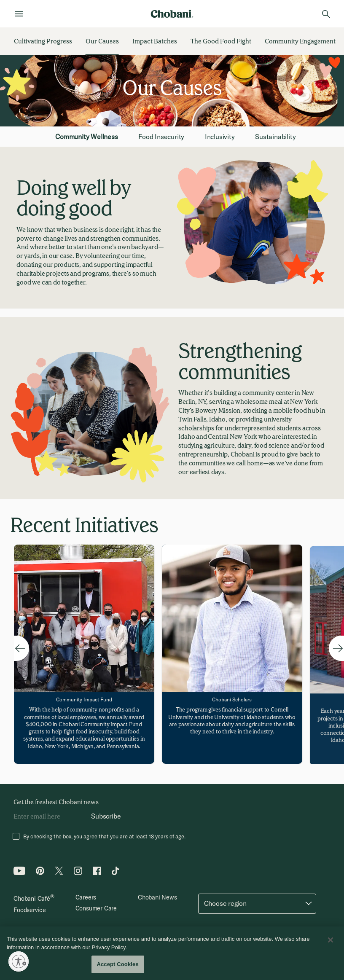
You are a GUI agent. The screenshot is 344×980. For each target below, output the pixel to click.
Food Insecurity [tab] (161, 137)
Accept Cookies (117, 964)
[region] (172, 953)
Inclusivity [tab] (220, 137)
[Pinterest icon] (40, 873)
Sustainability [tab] (275, 137)
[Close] (331, 940)
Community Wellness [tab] (86, 137)
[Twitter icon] (59, 873)
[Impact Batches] (155, 41)
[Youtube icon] (19, 873)
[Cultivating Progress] (43, 41)
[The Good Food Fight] (221, 41)
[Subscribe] (106, 816)
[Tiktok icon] (116, 873)
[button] (257, 904)
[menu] (21, 14)
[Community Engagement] (300, 41)
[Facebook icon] (97, 873)
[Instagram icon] (78, 873)
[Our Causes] (102, 41)
